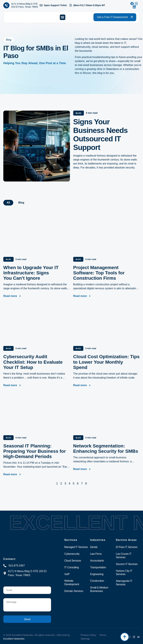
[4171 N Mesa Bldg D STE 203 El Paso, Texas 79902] (6, 5)
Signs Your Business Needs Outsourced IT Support (100, 135)
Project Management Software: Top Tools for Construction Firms (99, 273)
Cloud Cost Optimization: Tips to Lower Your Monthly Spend (106, 362)
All (8, 203)
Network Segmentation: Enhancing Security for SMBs (106, 449)
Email (7, 585)
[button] (63, 17)
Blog (21, 203)
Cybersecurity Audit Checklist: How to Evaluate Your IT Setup (33, 362)
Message (9, 597)
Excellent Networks (14, 639)
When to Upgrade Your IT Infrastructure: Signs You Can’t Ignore (31, 273)
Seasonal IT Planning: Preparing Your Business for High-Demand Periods (35, 451)
